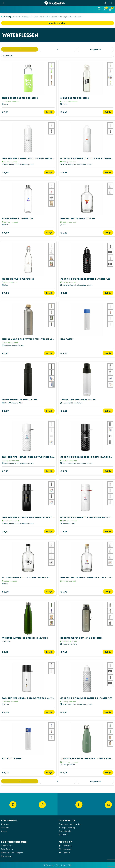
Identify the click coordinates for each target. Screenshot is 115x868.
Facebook (65, 845)
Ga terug (7, 16)
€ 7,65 (5, 712)
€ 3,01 (5, 112)
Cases (4, 831)
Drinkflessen (7, 845)
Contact (5, 824)
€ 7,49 (64, 652)
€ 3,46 (64, 112)
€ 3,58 (5, 172)
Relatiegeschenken (29, 17)
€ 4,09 (5, 233)
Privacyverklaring (67, 827)
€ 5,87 (64, 353)
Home (16, 17)
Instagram (65, 849)
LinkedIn (64, 852)
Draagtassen (7, 856)
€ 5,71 (5, 471)
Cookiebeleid (65, 831)
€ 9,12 (64, 772)
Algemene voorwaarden (70, 824)
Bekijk (49, 112)
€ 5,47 (5, 353)
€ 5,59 (5, 411)
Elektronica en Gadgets (12, 852)
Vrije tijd (63, 17)
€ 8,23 (5, 772)
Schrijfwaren (7, 849)
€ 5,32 (64, 293)
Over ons (5, 827)
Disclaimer (64, 834)
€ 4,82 (64, 233)
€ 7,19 (5, 652)
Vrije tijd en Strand (49, 17)
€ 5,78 (5, 592)
